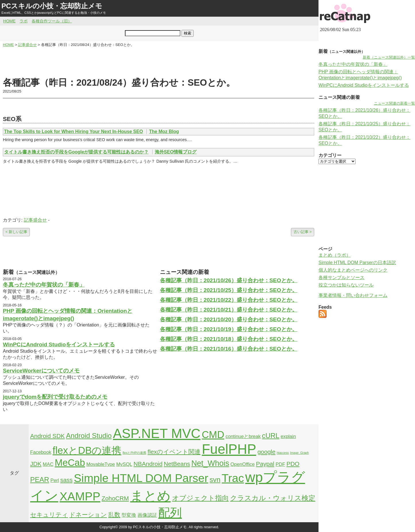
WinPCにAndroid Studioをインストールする (59, 344)
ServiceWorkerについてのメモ (41, 371)
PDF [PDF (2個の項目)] (280, 464)
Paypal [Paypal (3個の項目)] (265, 464)
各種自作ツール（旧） (52, 21)
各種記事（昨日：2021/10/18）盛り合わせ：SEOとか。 (229, 339)
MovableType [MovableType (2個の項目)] (101, 464)
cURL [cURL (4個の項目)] (271, 436)
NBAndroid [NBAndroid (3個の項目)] (148, 464)
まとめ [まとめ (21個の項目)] (150, 496)
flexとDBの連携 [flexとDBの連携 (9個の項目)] (87, 450)
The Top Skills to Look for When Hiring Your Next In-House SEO (74, 131)
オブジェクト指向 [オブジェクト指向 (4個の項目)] (200, 498)
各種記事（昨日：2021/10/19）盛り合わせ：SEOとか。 (229, 329)
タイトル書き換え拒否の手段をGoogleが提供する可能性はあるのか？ (76, 152)
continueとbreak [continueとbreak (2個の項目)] (243, 436)
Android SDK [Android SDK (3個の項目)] (47, 436)
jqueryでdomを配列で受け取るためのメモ (55, 397)
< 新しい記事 (16, 232)
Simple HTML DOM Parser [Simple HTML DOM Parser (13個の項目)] (141, 478)
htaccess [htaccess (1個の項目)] (283, 453)
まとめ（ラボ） (335, 255)
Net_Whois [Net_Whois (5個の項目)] (210, 463)
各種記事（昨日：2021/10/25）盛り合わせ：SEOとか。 (229, 290)
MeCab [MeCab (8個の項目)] (70, 463)
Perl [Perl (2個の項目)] (55, 480)
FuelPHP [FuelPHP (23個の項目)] (229, 449)
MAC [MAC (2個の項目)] (48, 464)
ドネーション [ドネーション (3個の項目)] (88, 515)
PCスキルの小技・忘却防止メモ (52, 6)
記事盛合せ (35, 220)
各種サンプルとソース (341, 277)
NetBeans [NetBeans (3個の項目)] (177, 464)
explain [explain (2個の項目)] (288, 436)
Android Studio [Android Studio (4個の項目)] (89, 436)
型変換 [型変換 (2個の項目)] (129, 515)
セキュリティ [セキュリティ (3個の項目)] (49, 515)
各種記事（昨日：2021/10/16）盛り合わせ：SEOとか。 (229, 349)
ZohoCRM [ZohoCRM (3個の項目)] (115, 498)
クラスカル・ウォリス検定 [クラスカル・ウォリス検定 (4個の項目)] (273, 498)
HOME (9, 21)
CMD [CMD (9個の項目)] (213, 435)
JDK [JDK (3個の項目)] (36, 464)
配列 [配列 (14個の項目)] (170, 513)
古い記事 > (303, 232)
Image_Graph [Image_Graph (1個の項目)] (299, 453)
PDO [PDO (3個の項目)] (293, 464)
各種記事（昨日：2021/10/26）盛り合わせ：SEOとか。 (229, 280)
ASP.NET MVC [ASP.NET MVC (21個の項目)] (157, 433)
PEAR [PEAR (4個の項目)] (40, 480)
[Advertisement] (159, 62)
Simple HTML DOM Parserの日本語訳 (357, 263)
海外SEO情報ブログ (176, 152)
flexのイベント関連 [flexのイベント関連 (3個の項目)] (174, 452)
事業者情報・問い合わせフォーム (353, 295)
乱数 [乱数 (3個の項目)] (114, 515)
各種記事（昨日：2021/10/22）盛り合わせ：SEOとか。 (229, 300)
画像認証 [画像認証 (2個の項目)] (147, 515)
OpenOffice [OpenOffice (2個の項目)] (243, 464)
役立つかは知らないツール (346, 285)
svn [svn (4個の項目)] (215, 480)
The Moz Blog (164, 131)
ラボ (24, 21)
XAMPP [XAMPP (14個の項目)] (80, 496)
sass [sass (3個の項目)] (66, 480)
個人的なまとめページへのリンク (353, 270)
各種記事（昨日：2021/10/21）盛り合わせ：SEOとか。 (229, 310)
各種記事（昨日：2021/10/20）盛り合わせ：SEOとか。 (229, 319)
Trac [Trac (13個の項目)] (233, 478)
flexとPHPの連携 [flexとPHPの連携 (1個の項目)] (135, 453)
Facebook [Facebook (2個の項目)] (41, 452)
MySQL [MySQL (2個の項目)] (124, 464)
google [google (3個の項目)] (267, 452)
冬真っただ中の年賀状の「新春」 (44, 285)
